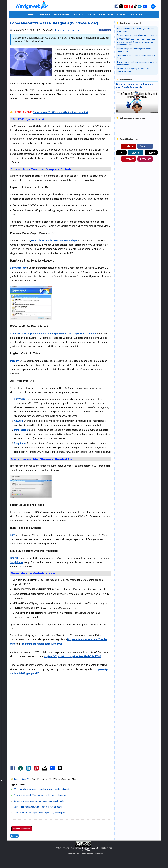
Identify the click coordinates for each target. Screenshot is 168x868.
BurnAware (20, 399)
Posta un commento (22, 829)
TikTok (151, 153)
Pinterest (129, 159)
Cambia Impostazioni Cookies (92, 854)
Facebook (145, 146)
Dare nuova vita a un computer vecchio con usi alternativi (39, 801)
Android (79, 15)
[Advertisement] (61, 702)
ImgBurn (15, 361)
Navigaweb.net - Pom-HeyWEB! (70, 848)
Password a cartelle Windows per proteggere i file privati (40, 795)
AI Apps (121, 15)
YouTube (128, 146)
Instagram (145, 159)
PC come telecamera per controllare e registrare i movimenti (41, 789)
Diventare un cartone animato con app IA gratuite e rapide (135, 86)
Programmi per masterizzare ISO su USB (42, 644)
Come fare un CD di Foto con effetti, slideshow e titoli (60, 112)
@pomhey (76, 30)
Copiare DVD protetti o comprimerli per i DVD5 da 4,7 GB (73, 656)
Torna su (14, 836)
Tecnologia (136, 15)
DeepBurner (20, 443)
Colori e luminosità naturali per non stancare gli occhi (38, 807)
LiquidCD (15, 558)
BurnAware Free (18, 268)
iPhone (91, 15)
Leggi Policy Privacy (72, 854)
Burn (13, 535)
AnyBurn (18, 421)
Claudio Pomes (61, 30)
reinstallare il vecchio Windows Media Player (54, 241)
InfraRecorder (21, 430)
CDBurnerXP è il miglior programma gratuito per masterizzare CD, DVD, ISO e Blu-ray (53, 334)
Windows (45, 15)
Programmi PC (62, 15)
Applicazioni (106, 15)
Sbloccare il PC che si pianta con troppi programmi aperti (40, 813)
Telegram (136, 153)
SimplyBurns (17, 562)
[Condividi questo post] (105, 30)
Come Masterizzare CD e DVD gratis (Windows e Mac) (54, 23)
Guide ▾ (31, 15)
